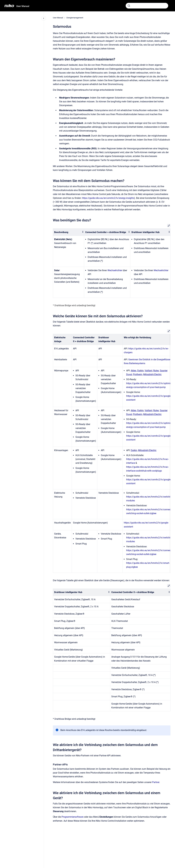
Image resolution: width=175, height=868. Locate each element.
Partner (156, 782)
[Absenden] (129, 6)
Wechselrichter (115, 270)
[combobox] (147, 6)
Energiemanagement (75, 18)
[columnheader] (69, 232)
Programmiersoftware (72, 817)
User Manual (23, 6)
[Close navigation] (44, 18)
